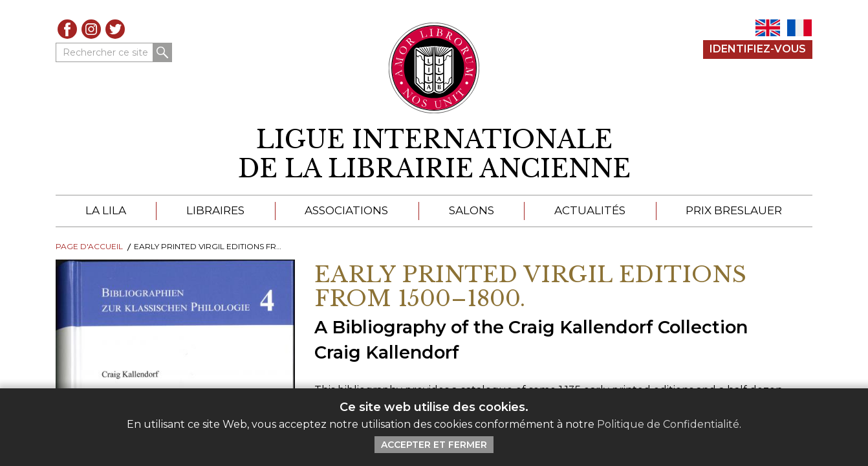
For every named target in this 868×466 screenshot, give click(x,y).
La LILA (106, 210)
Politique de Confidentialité (668, 424)
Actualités (590, 210)
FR (799, 28)
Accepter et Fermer (434, 445)
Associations (346, 210)
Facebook (67, 29)
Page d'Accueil (89, 246)
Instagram (91, 29)
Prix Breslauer (734, 210)
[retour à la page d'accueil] (434, 154)
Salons (472, 210)
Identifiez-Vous (758, 49)
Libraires (215, 210)
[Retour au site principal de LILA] (434, 68)
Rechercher (162, 52)
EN (768, 28)
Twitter (115, 29)
